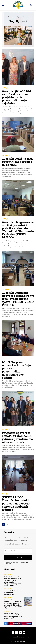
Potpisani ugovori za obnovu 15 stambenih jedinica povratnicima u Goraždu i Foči (17, 437)
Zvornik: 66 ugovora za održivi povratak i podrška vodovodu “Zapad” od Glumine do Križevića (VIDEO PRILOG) (18, 230)
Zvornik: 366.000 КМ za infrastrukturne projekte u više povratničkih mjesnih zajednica (17, 97)
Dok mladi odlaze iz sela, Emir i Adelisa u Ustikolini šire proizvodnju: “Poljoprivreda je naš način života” (12, 581)
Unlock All (18, 558)
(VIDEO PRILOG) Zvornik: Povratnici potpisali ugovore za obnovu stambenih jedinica (16, 503)
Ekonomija (6, 289)
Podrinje (5, 88)
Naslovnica (12, 17)
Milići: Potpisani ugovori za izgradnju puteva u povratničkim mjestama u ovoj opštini (16, 370)
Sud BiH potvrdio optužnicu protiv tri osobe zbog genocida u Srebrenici (13, 616)
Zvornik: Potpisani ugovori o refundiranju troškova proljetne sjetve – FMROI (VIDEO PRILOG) (18, 299)
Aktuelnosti (6, 155)
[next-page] (11, 525)
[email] (18, 551)
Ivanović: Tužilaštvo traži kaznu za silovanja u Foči (12, 593)
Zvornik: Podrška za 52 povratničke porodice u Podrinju (18, 162)
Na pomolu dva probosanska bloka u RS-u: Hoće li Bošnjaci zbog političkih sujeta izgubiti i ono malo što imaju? (13, 604)
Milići (4, 359)
